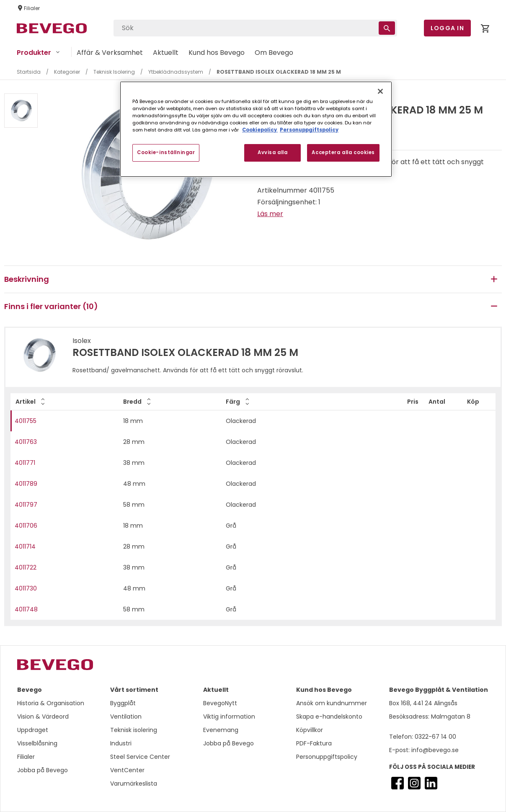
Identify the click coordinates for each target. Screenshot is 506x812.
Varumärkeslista (134, 784)
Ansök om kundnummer (332, 703)
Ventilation (126, 717)
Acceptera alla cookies (343, 152)
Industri (121, 743)
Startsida (29, 72)
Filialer (26, 757)
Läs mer (270, 214)
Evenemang (221, 730)
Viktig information (229, 717)
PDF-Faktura (314, 743)
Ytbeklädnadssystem (176, 72)
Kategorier (67, 72)
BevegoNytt (220, 703)
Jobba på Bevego (43, 770)
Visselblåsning (37, 743)
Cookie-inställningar (166, 152)
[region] (256, 129)
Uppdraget (33, 730)
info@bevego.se (434, 750)
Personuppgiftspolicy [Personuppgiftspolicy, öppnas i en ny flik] (309, 130)
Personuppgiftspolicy (327, 757)
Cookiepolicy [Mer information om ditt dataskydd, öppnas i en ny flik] (260, 130)
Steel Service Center (140, 757)
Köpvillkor (310, 730)
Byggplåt (123, 703)
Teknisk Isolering (114, 72)
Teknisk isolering (134, 730)
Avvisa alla (272, 152)
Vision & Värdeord (43, 717)
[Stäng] (380, 91)
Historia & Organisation (51, 703)
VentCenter (127, 770)
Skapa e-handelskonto (329, 717)
